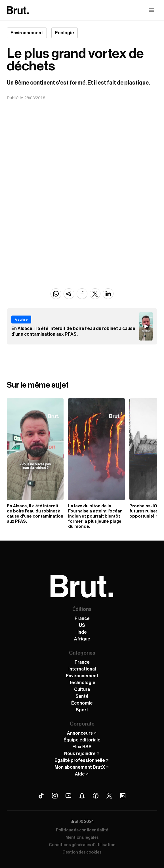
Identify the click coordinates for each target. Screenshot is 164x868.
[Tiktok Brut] (41, 796)
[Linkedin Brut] (123, 796)
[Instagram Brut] (55, 796)
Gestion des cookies (82, 852)
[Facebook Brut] (96, 796)
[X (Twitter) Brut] (109, 796)
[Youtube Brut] (68, 796)
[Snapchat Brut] (82, 796)
